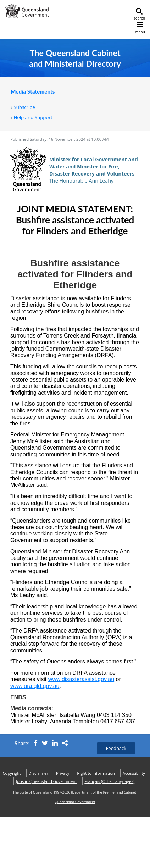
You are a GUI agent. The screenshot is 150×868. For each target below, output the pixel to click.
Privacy (63, 773)
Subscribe (24, 107)
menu (140, 28)
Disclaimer (39, 773)
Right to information (96, 773)
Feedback (116, 748)
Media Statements (33, 91)
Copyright (12, 773)
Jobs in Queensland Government (46, 781)
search (139, 14)
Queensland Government (75, 802)
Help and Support (33, 117)
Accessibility (134, 773)
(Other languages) (109, 781)
